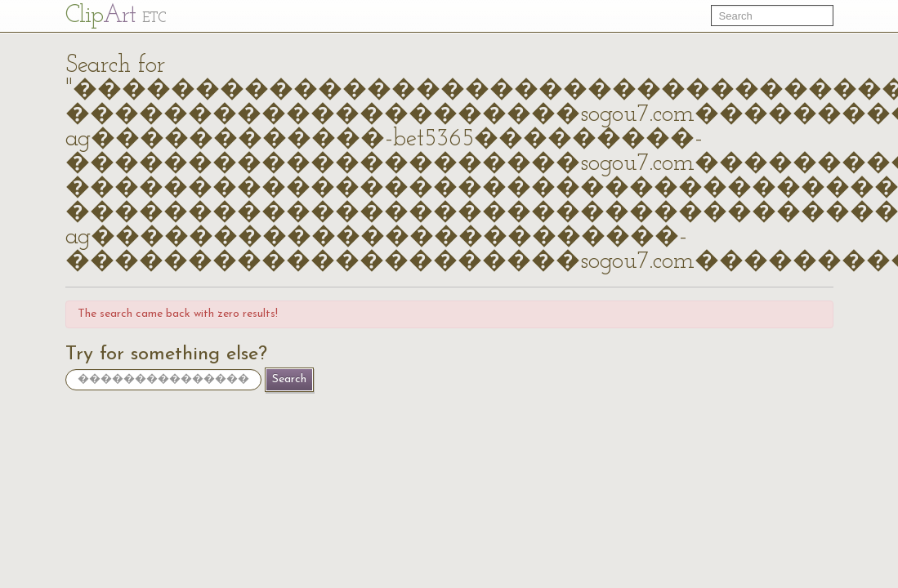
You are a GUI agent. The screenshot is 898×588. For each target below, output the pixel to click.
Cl (116, 16)
